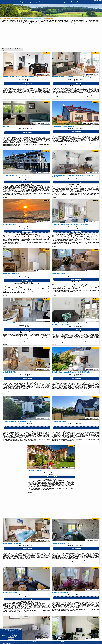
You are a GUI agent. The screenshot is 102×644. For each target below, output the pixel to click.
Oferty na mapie (12, 18)
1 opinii (38, 431)
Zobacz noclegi (27, 84)
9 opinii (91, 87)
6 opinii (33, 382)
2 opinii (34, 602)
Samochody (35, 18)
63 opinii (58, 480)
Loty (27, 18)
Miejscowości (20, 18)
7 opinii (37, 333)
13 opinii (40, 87)
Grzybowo (47, 53)
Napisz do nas (66, 642)
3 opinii (89, 234)
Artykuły (50, 18)
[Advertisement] (51, 36)
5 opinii (33, 234)
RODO (14, 636)
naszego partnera (34, 96)
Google (3, 631)
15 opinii (36, 185)
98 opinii (90, 382)
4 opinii (30, 136)
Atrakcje (42, 18)
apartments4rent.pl (98, 1)
